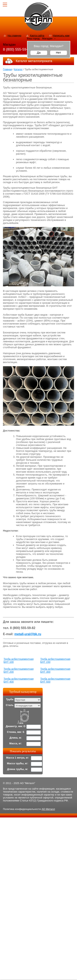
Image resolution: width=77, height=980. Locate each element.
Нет (58, 52)
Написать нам (61, 35)
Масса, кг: (16, 743)
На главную (14, 35)
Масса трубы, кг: (18, 763)
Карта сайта (37, 35)
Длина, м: (16, 738)
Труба (10, 699)
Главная (8, 69)
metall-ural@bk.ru (28, 634)
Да (39, 52)
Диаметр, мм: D (15, 726)
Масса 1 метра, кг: (18, 758)
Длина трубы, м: (18, 769)
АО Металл (48, 809)
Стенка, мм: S (16, 732)
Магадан (47, 38)
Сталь (10, 705)
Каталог (18, 69)
